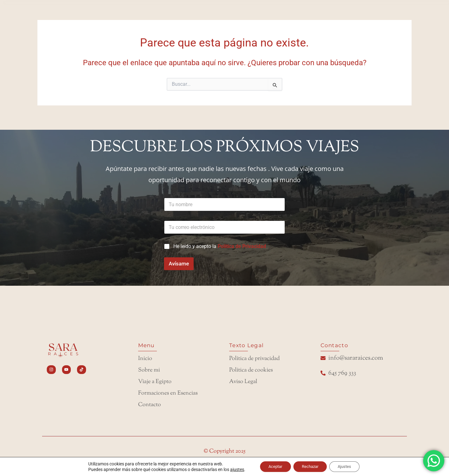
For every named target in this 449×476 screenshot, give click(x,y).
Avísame (179, 259)
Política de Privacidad (242, 242)
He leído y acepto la (220, 242)
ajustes (232, 469)
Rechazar (310, 466)
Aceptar (272, 466)
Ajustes (348, 466)
